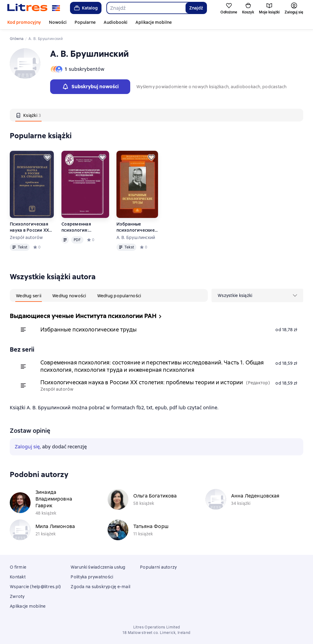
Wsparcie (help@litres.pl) (35, 587)
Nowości (58, 22)
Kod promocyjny (24, 22)
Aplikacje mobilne (154, 22)
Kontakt (18, 577)
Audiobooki (116, 22)
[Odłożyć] (47, 157)
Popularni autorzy (158, 567)
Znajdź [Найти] (196, 8)
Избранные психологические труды (136, 227)
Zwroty (17, 596)
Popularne (85, 22)
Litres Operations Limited (157, 627)
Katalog (85, 8)
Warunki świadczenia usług (98, 567)
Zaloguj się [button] (27, 447)
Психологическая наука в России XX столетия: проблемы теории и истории (31, 227)
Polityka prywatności (92, 577)
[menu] (257, 295)
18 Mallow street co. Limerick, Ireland (156, 633)
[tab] (28, 115)
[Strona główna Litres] (34, 8)
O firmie (18, 567)
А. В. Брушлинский (136, 237)
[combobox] (146, 8)
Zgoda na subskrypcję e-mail (100, 587)
